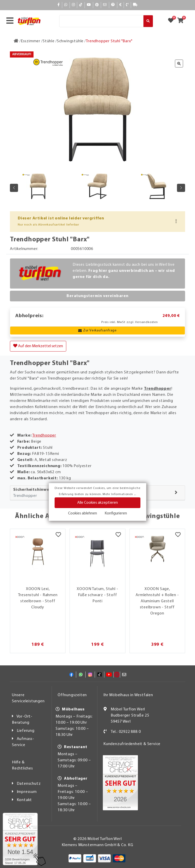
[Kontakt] (127, 5)
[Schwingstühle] (70, 41)
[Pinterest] (97, 5)
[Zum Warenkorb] (182, 21)
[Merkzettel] (58, 535)
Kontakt (25, 800)
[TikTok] (81, 5)
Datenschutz (29, 784)
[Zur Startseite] (16, 41)
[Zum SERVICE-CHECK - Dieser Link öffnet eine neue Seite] (20, 839)
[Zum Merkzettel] (172, 21)
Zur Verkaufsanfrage (97, 331)
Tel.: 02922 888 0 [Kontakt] (126, 732)
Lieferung (26, 731)
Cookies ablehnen (83, 513)
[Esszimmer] (31, 41)
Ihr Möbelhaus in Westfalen (128, 695)
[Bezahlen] (121, 5)
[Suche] (101, 21)
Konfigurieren (116, 513)
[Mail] (105, 5)
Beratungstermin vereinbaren (97, 296)
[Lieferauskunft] (135, 5)
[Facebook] (59, 5)
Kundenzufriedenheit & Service (132, 744)
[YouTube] (89, 5)
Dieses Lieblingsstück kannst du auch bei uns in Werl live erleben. (124, 271)
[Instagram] (74, 5)
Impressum (27, 792)
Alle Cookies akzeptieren (97, 503)
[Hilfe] (113, 5)
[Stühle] (49, 41)
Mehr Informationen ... (119, 494)
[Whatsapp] (66, 5)
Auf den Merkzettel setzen (38, 346)
